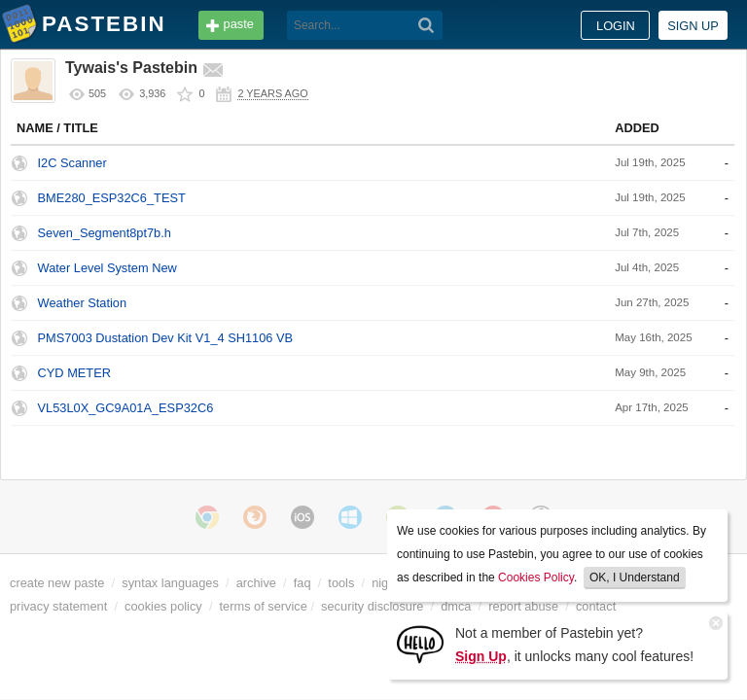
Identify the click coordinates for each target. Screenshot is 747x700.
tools (341, 583)
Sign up (693, 26)
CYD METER (74, 373)
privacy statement (58, 606)
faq (302, 583)
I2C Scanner (72, 163)
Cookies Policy (536, 577)
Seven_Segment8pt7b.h (105, 233)
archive (256, 583)
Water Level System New (107, 268)
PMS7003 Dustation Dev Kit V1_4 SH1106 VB (166, 338)
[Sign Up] (420, 643)
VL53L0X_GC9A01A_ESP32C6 (126, 408)
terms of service (264, 606)
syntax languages (170, 583)
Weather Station (83, 303)
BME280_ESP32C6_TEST (112, 198)
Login (616, 26)
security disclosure (372, 606)
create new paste (57, 583)
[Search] (427, 25)
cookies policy (163, 606)
